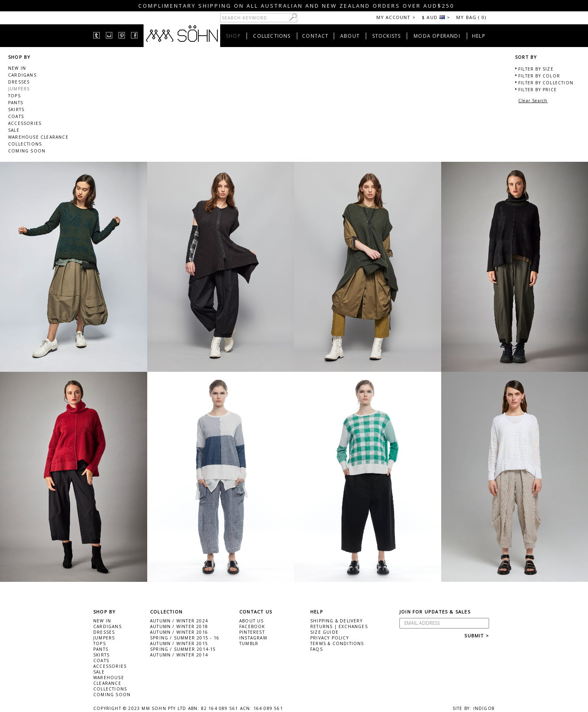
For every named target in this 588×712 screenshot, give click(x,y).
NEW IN (17, 68)
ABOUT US (252, 621)
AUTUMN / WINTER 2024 (179, 621)
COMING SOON (27, 151)
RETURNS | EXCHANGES (339, 626)
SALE (14, 130)
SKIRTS (16, 109)
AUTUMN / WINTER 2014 (179, 655)
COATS (16, 116)
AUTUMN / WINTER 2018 (179, 626)
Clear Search (533, 101)
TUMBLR (249, 643)
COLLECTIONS (272, 36)
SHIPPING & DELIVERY (336, 621)
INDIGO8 (484, 708)
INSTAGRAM (253, 638)
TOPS (14, 96)
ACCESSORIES (25, 123)
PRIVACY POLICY (329, 638)
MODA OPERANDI (437, 36)
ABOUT (350, 36)
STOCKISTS (387, 36)
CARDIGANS (22, 75)
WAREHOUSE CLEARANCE (38, 137)
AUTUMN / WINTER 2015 (179, 643)
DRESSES (19, 82)
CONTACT (315, 36)
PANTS (16, 103)
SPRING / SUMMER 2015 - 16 (185, 638)
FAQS (317, 649)
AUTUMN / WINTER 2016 (179, 632)
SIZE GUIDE (324, 632)
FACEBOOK (252, 626)
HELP (479, 36)
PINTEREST (252, 632)
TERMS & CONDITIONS (337, 643)
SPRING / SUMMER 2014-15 (183, 649)
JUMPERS (19, 89)
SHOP (233, 36)
